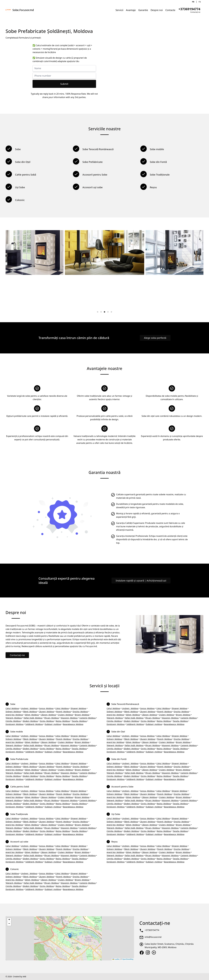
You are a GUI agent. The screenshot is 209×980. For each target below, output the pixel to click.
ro (193, 2)
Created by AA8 (19, 976)
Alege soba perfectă (155, 338)
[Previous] (10, 270)
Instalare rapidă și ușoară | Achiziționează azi (141, 581)
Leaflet (116, 959)
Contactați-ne (17, 655)
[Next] (199, 270)
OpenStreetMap (128, 959)
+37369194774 (152, 930)
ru (200, 2)
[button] (70, 936)
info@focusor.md (153, 937)
